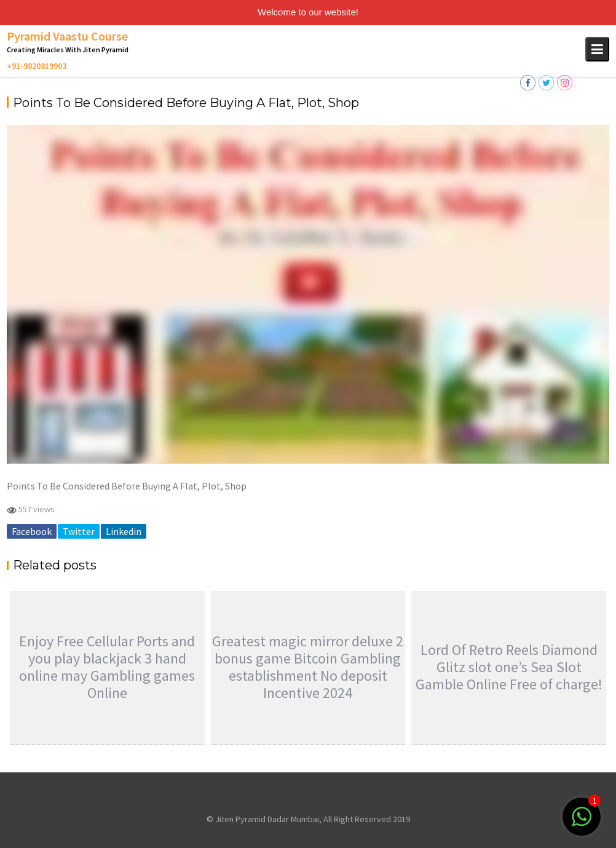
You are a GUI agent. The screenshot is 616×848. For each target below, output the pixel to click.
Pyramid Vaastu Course (67, 36)
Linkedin (124, 531)
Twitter (79, 531)
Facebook (32, 531)
